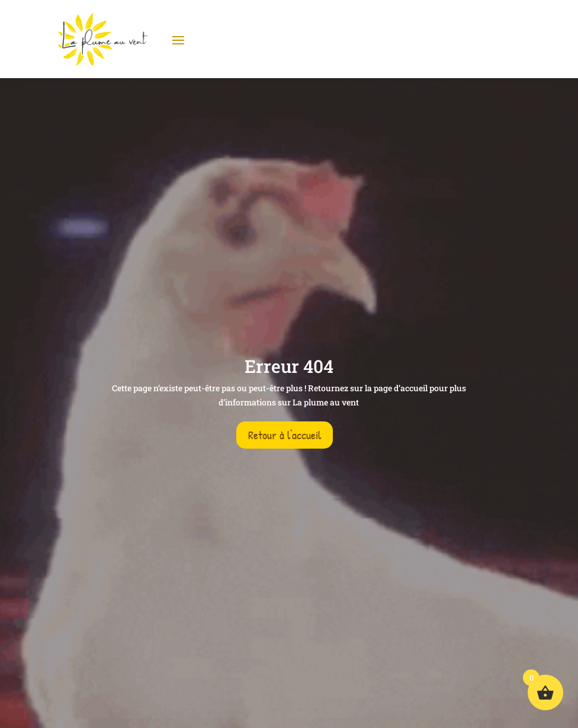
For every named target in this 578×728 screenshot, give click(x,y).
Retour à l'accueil (285, 435)
